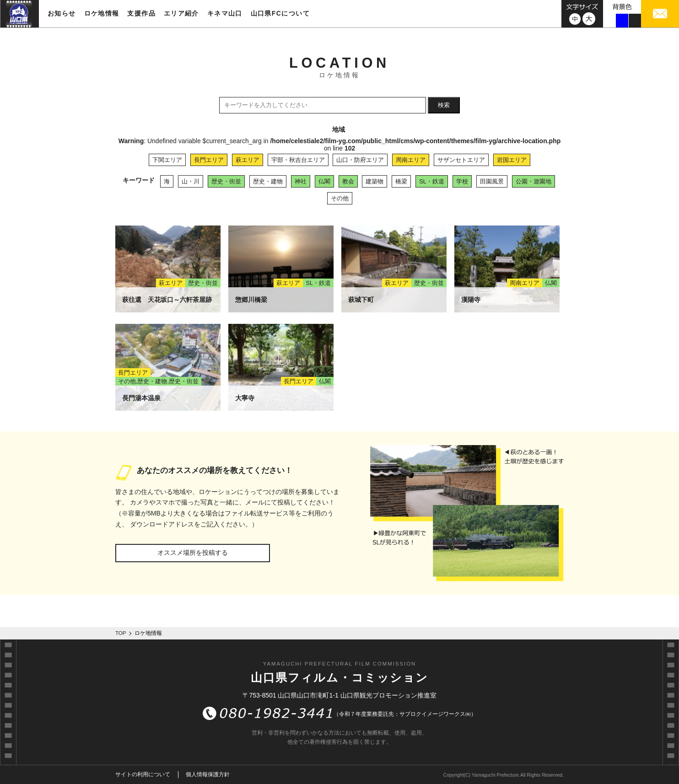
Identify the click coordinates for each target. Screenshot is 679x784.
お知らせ (62, 13)
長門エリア (209, 160)
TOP (121, 633)
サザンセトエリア (461, 160)
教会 (348, 181)
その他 (340, 198)
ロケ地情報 (102, 13)
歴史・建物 (268, 181)
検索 (444, 105)
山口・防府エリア (360, 160)
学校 (462, 181)
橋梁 (401, 181)
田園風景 (492, 181)
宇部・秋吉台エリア (298, 160)
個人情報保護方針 (208, 774)
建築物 (375, 181)
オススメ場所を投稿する (193, 553)
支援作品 (141, 13)
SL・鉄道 (432, 181)
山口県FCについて (280, 13)
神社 (301, 181)
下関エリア (167, 160)
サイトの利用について (143, 774)
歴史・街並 (226, 181)
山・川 (191, 181)
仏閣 (324, 181)
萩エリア (248, 160)
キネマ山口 (225, 13)
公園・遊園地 (533, 181)
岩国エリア (512, 160)
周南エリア (411, 160)
